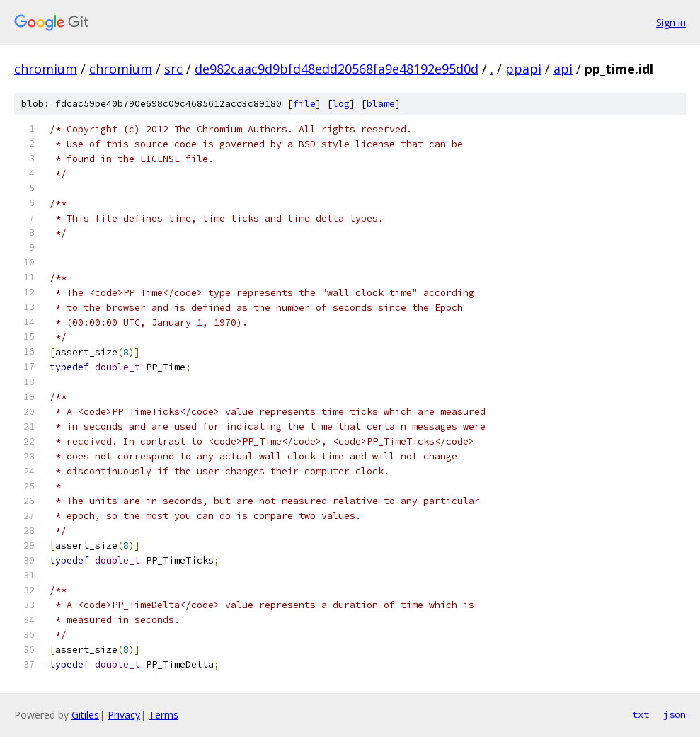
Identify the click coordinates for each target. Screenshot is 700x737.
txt (641, 714)
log (341, 104)
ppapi (523, 69)
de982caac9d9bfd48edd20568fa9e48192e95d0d (337, 69)
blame (381, 104)
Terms (163, 715)
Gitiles (85, 715)
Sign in (671, 22)
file (304, 104)
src (173, 69)
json (675, 714)
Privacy (124, 715)
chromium (46, 69)
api (563, 69)
